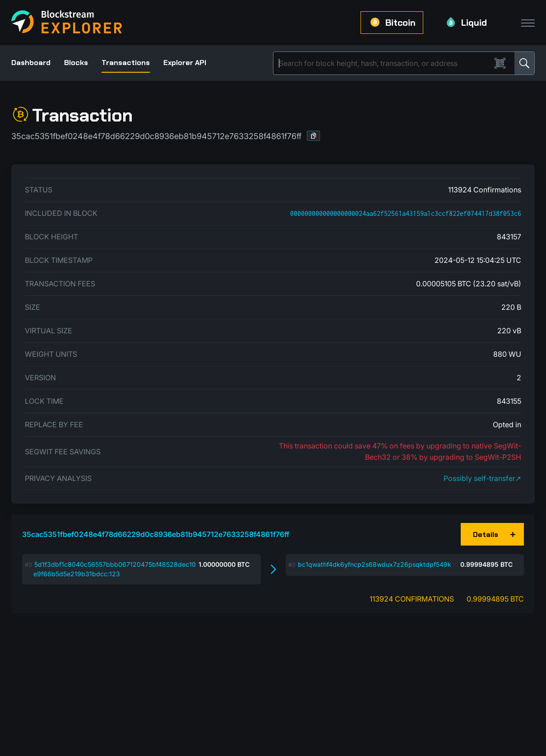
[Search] (384, 63)
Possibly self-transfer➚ (482, 478)
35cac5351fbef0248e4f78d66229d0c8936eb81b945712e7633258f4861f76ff (156, 534)
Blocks (76, 63)
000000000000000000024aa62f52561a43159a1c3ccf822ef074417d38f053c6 (406, 213)
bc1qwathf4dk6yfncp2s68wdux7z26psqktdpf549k (375, 564)
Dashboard (31, 63)
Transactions (126, 63)
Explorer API (185, 63)
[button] (314, 136)
